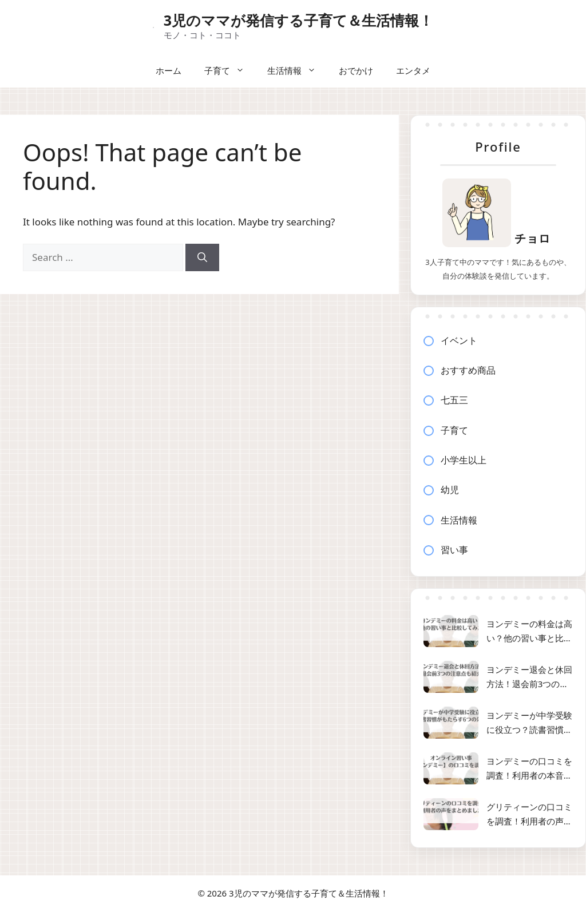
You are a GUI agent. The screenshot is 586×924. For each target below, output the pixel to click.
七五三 (454, 400)
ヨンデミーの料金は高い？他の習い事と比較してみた (529, 632)
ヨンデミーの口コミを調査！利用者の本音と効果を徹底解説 (529, 769)
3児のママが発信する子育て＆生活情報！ (298, 20)
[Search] (202, 257)
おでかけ (356, 70)
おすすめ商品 (468, 370)
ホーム (169, 70)
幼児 (450, 490)
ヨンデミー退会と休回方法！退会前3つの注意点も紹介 (529, 678)
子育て (230, 70)
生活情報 (297, 70)
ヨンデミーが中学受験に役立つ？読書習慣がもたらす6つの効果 (529, 723)
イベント (459, 340)
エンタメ (413, 70)
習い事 (454, 550)
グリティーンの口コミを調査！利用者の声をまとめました (529, 815)
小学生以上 (464, 460)
